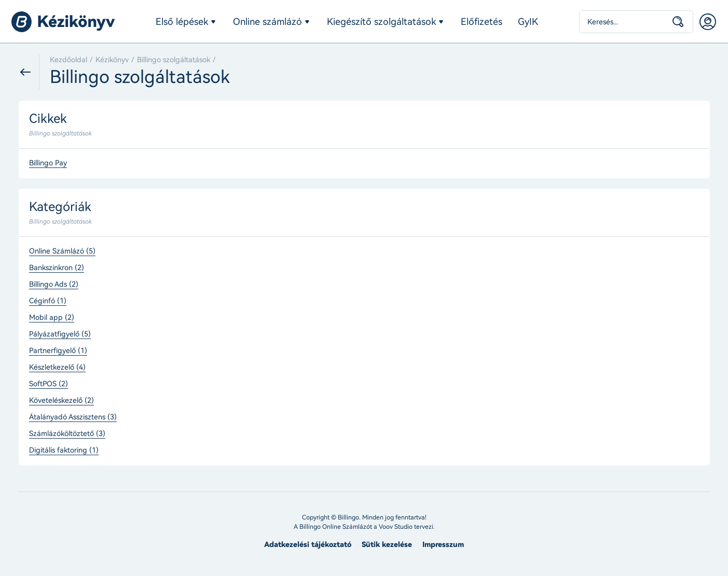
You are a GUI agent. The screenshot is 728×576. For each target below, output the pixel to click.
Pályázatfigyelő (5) (60, 334)
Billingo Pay (48, 163)
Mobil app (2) (52, 318)
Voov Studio (396, 527)
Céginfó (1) (48, 301)
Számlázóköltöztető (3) (67, 434)
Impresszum (443, 545)
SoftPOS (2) (49, 384)
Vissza (29, 72)
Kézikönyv (112, 60)
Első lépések (182, 22)
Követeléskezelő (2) (61, 401)
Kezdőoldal (68, 60)
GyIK (528, 22)
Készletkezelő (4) (57, 368)
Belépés (708, 22)
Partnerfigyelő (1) (58, 351)
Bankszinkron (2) (57, 268)
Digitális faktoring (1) (64, 451)
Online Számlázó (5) (62, 251)
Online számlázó (267, 22)
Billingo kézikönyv (63, 22)
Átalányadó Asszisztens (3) (73, 417)
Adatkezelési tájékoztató (308, 545)
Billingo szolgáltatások (174, 60)
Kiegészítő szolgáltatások (381, 22)
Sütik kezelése (387, 545)
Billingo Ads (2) (54, 285)
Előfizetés (482, 22)
